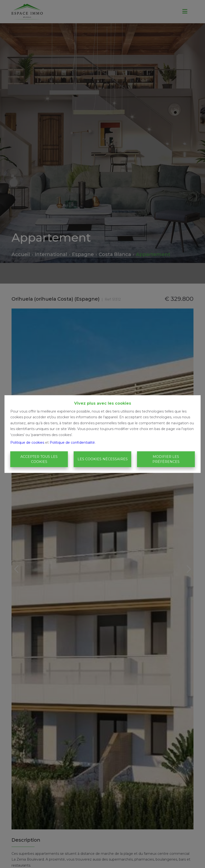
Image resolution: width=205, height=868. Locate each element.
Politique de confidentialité (72, 443)
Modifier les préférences (166, 459)
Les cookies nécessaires (103, 459)
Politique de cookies (27, 443)
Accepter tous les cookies (39, 459)
